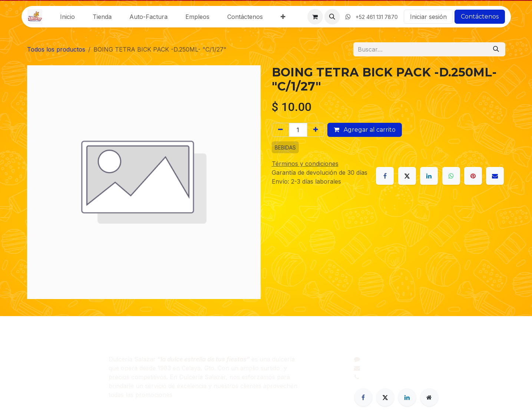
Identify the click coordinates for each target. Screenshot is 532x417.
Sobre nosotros (49, 368)
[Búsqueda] (496, 49)
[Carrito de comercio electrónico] (315, 17)
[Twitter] (385, 397)
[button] (332, 17)
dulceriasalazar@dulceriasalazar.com (416, 368)
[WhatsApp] (451, 176)
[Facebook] (385, 176)
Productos (42, 377)
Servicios (40, 386)
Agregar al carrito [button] (365, 130)
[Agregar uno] (316, 130)
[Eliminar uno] (280, 130)
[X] (407, 176)
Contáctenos (480, 17)
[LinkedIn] (429, 176)
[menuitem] (67, 17)
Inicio (34, 359)
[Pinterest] (473, 176)
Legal (34, 395)
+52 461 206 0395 (389, 377)
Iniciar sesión (428, 17)
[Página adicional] (429, 397)
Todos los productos (56, 49)
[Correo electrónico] (495, 176)
